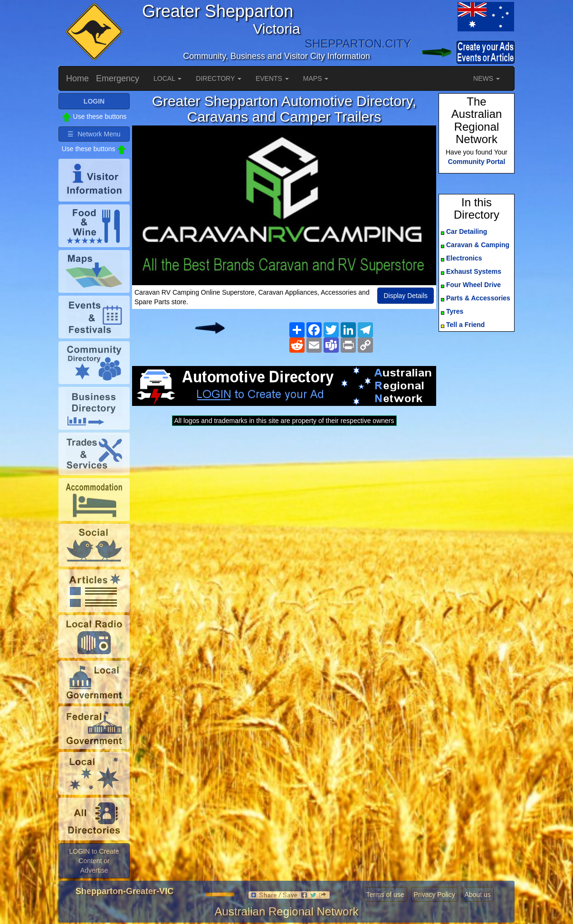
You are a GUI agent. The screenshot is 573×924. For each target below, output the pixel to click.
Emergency (118, 78)
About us (478, 895)
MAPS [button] (316, 78)
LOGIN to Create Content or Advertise (94, 861)
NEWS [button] (487, 78)
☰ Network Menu (94, 134)
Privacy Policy (435, 895)
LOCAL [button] (167, 78)
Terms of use (385, 895)
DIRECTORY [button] (219, 78)
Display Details (406, 296)
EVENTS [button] (272, 78)
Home (77, 78)
